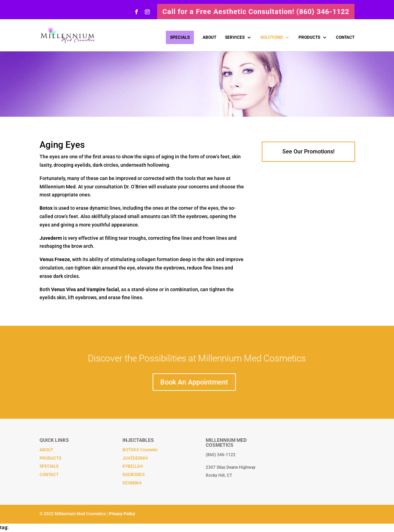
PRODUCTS (309, 37)
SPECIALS (180, 37)
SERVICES (235, 37)
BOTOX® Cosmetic (140, 450)
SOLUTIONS (272, 37)
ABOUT (209, 37)
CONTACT (345, 37)
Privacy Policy (122, 514)
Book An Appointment (194, 382)
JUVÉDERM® (135, 458)
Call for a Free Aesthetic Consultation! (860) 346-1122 (256, 12)
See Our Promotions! (308, 152)
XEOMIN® (132, 483)
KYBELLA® (133, 466)
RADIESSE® (134, 475)
